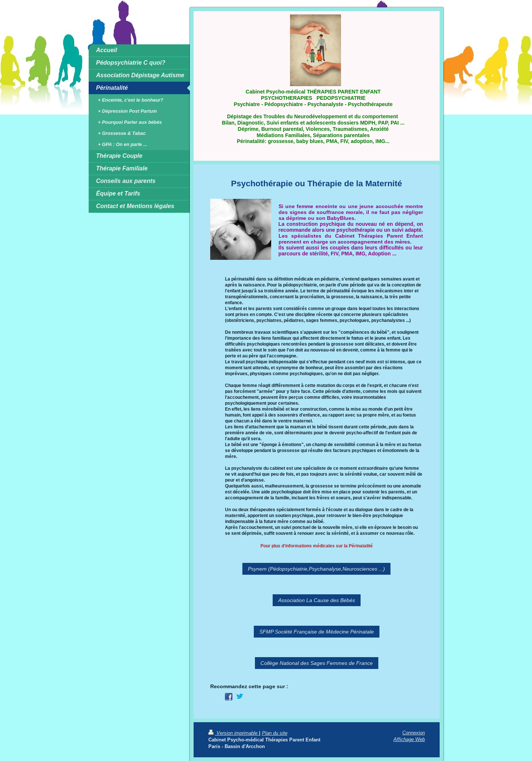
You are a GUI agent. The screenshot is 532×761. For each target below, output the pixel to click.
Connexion (414, 733)
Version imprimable (234, 733)
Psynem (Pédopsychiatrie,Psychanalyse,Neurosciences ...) (316, 569)
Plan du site (275, 733)
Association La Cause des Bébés (317, 600)
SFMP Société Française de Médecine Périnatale (317, 632)
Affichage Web (409, 739)
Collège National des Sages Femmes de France (317, 663)
